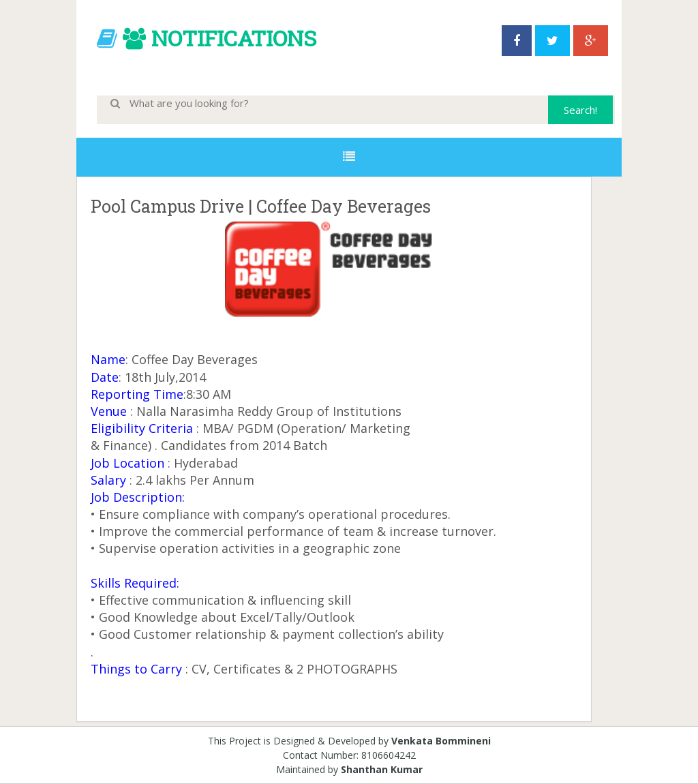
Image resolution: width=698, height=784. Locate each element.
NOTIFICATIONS (234, 38)
